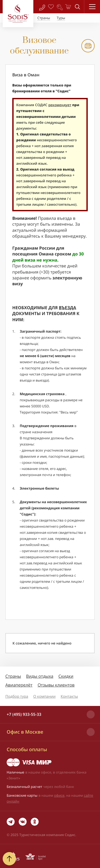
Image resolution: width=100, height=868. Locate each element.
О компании (45, 697)
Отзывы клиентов (56, 685)
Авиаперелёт (19, 685)
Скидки (66, 676)
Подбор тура (17, 697)
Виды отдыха (40, 676)
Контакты (69, 697)
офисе (59, 795)
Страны (13, 676)
